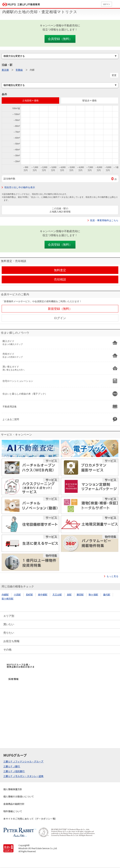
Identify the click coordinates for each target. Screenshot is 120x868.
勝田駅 (80, 595)
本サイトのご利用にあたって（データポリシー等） (30, 819)
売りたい (9, 633)
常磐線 (19, 70)
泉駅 (69, 595)
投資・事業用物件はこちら (104, 220)
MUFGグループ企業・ (21, 666)
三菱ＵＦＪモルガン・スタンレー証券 (24, 776)
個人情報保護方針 (13, 789)
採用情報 (14, 679)
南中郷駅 (43, 595)
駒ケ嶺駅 (93, 595)
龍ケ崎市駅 (8, 599)
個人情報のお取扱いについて (19, 796)
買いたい (9, 624)
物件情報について (13, 811)
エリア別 (9, 616)
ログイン (107, 4)
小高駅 (17, 595)
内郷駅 (5, 595)
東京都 (5, 70)
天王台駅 (57, 595)
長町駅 (29, 595)
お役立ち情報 (11, 641)
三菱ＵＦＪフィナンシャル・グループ (24, 761)
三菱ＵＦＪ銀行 (12, 766)
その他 (7, 650)
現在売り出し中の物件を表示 (20, 187)
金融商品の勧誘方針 (14, 804)
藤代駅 (107, 595)
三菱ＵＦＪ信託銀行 (14, 771)
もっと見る (112, 576)
